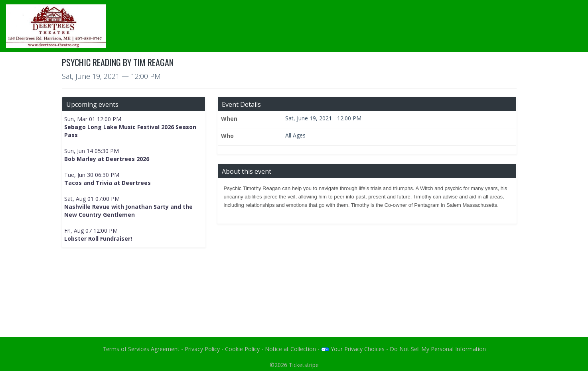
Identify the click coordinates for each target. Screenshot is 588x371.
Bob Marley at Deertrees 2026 (107, 159)
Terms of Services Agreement (141, 349)
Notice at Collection (290, 349)
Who (227, 136)
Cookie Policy (242, 349)
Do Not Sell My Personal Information (438, 349)
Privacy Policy (202, 349)
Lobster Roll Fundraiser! (98, 238)
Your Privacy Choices (353, 349)
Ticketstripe (304, 365)
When (229, 119)
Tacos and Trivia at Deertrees (108, 183)
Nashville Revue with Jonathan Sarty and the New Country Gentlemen (128, 211)
